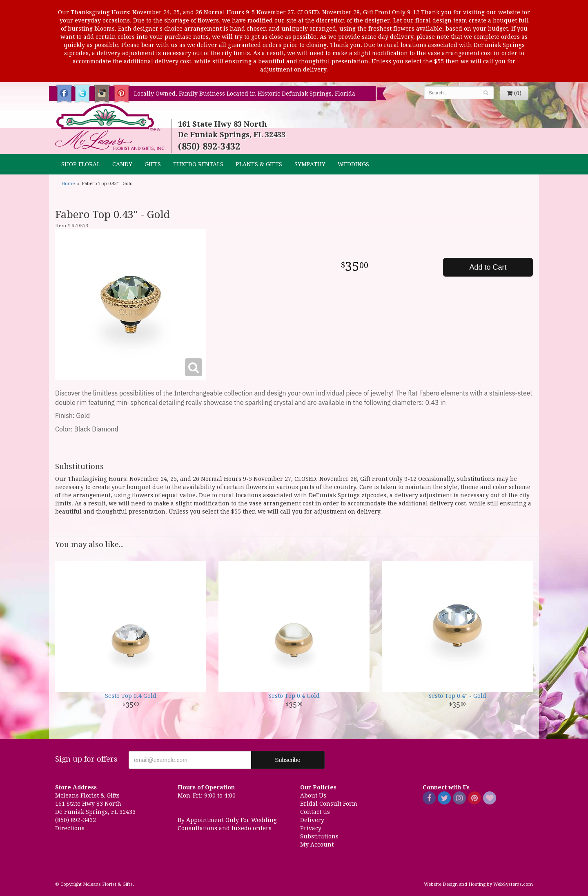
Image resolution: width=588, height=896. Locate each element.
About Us (313, 795)
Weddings (353, 164)
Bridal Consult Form (329, 804)
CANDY (122, 164)
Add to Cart (488, 267)
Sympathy (310, 164)
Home (68, 184)
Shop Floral (81, 164)
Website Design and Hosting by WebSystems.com (478, 884)
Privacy (311, 828)
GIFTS (153, 164)
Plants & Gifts (259, 164)
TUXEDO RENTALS (198, 164)
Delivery (312, 820)
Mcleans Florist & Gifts (110, 127)
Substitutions (319, 836)
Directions (70, 828)
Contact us (315, 812)
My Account (317, 845)
